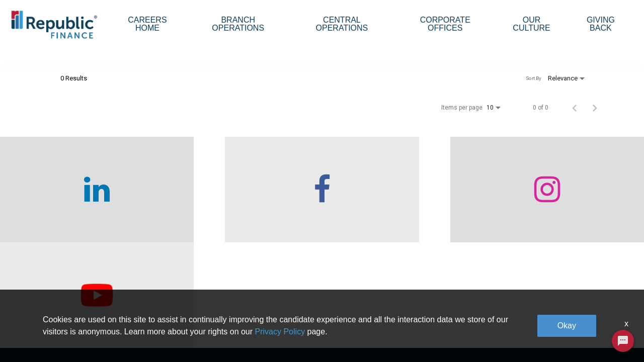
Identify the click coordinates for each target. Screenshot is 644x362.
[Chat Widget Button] (623, 341)
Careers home (172, 314)
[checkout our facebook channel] (242, 206)
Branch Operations (238, 24)
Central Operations (342, 24)
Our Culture (531, 24)
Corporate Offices (445, 24)
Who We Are (170, 292)
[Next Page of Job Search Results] (595, 124)
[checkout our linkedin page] (80, 206)
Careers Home (147, 24)
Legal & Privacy (518, 314)
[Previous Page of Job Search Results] (575, 124)
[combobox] (125, 63)
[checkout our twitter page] (563, 206)
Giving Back (601, 24)
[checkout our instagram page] (403, 206)
